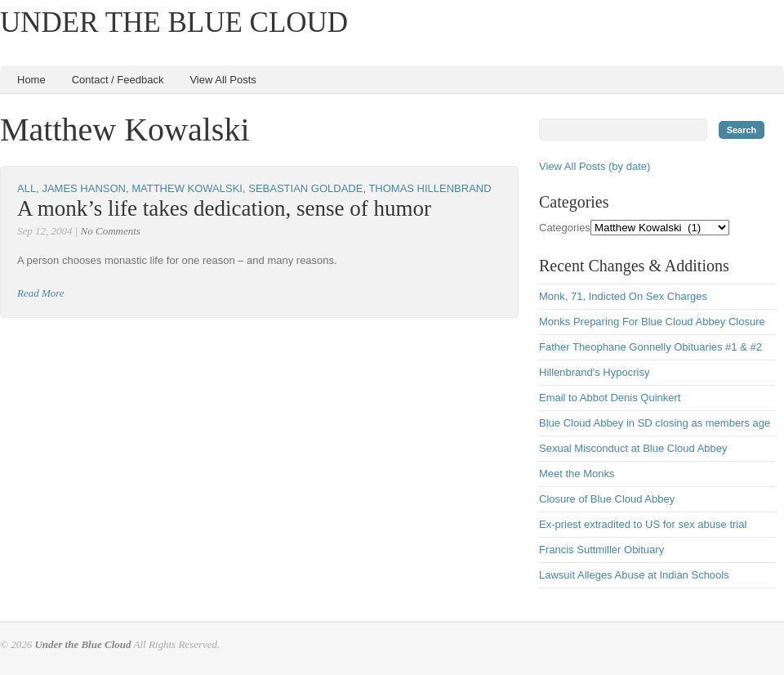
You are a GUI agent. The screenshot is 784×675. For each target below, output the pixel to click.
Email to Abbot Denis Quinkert (610, 398)
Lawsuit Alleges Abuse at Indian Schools (634, 575)
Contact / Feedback (118, 80)
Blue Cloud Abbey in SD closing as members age (655, 423)
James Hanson (84, 188)
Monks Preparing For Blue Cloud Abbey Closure (652, 322)
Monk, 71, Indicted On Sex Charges (623, 296)
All (27, 188)
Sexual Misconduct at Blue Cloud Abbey (633, 448)
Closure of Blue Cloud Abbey (607, 499)
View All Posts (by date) (595, 166)
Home (31, 80)
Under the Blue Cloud (174, 22)
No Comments (111, 231)
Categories (565, 228)
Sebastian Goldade (305, 188)
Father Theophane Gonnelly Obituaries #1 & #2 (650, 347)
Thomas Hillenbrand (430, 188)
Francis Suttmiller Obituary (601, 550)
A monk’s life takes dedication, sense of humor (224, 208)
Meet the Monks (577, 474)
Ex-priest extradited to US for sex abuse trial (643, 524)
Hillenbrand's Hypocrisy (594, 372)
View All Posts (223, 80)
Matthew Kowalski (187, 188)
